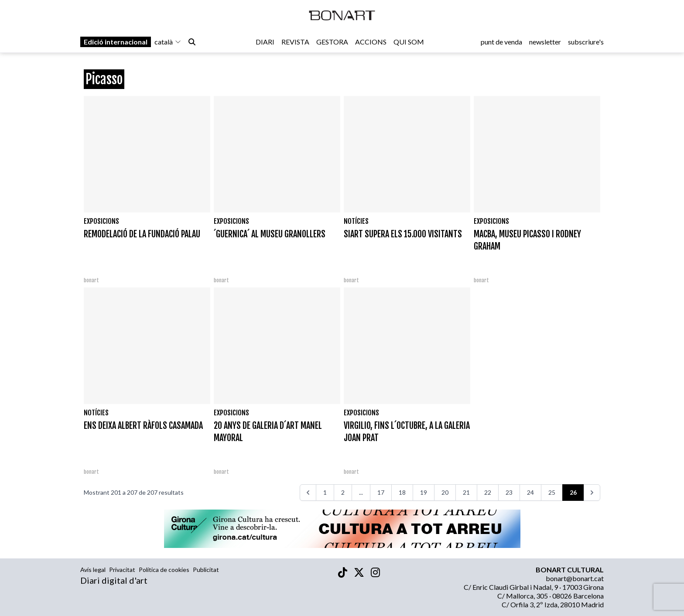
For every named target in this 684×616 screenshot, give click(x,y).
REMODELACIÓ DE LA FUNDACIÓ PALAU (142, 234)
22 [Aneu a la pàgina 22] (488, 492)
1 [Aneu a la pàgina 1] (325, 492)
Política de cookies (164, 570)
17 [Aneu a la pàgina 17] (381, 492)
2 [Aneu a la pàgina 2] (343, 492)
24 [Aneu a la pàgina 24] (530, 492)
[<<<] (308, 493)
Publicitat (206, 570)
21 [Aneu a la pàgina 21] (466, 492)
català (168, 44)
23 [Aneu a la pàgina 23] (509, 492)
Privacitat (122, 570)
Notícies (356, 221)
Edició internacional (116, 44)
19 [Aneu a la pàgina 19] (424, 492)
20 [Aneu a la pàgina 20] (445, 492)
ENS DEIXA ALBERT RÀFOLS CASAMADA (143, 426)
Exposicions (101, 221)
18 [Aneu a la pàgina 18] (402, 492)
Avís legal (93, 570)
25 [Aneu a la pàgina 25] (552, 492)
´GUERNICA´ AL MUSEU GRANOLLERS (270, 234)
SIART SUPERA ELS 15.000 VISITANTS (403, 234)
